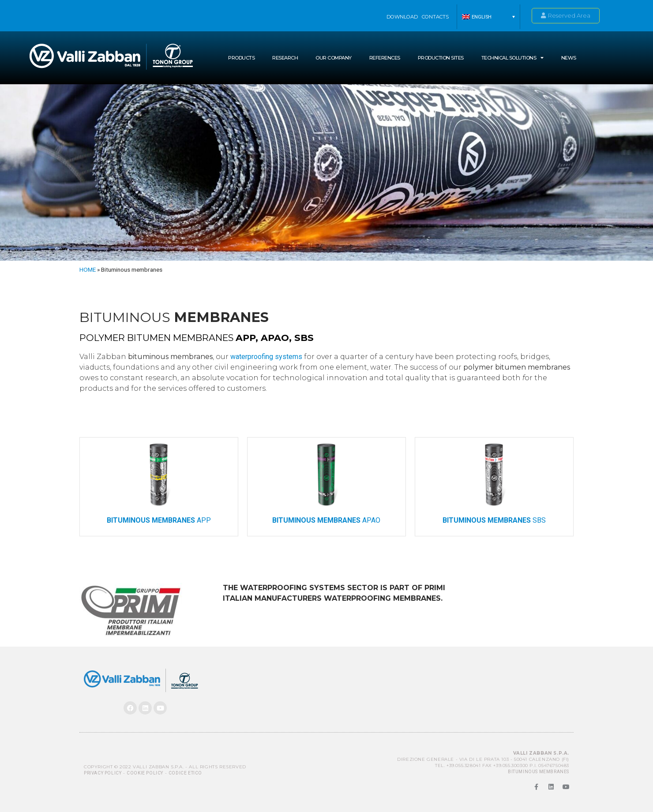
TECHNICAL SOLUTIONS (512, 58)
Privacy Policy (103, 773)
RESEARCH (285, 58)
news (569, 58)
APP (159, 520)
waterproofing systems (266, 357)
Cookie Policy (145, 773)
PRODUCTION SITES (441, 58)
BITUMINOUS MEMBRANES (539, 772)
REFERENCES (385, 58)
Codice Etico (185, 773)
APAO (326, 520)
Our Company (334, 58)
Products (241, 58)
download (402, 17)
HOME (88, 269)
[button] (488, 17)
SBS (494, 520)
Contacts (435, 17)
